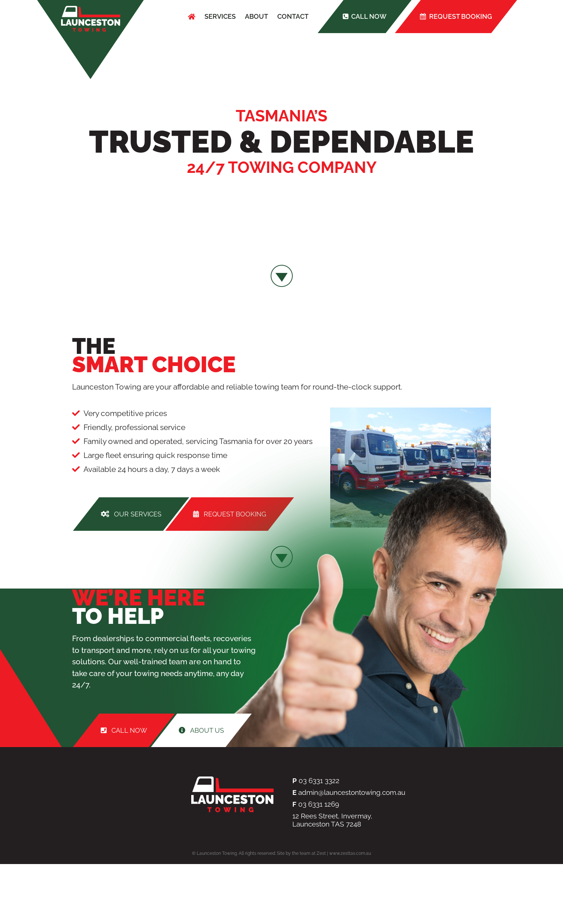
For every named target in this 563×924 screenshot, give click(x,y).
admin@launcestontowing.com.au (352, 792)
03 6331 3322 (319, 781)
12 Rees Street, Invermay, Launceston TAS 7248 (332, 820)
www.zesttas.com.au (350, 853)
